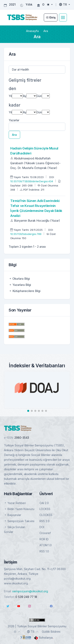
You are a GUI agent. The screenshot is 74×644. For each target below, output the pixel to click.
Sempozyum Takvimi (19, 521)
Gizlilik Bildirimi (51, 632)
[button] (28, 411)
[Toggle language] (65, 5)
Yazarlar (14, 120)
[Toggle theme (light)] (50, 5)
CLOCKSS (46, 515)
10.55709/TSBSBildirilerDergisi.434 (32, 181)
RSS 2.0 (44, 521)
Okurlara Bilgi (19, 279)
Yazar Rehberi (15, 503)
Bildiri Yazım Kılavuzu (19, 509)
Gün (39, 96)
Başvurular (13, 515)
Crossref (45, 533)
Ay (25, 96)
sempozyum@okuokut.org (30, 591)
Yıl (10, 96)
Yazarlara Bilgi (20, 285)
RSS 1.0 (44, 551)
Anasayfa (32, 31)
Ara (14, 135)
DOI (42, 527)
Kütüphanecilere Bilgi (25, 291)
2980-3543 (22, 438)
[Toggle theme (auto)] (17, 632)
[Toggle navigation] (63, 17)
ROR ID (44, 539)
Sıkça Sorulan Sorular (15, 529)
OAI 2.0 (44, 503)
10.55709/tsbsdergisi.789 (26, 234)
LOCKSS (45, 509)
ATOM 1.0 (46, 545)
